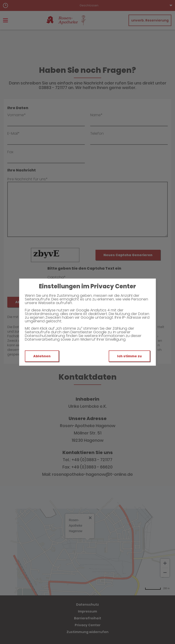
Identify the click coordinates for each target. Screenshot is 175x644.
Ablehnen (42, 356)
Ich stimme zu (129, 356)
